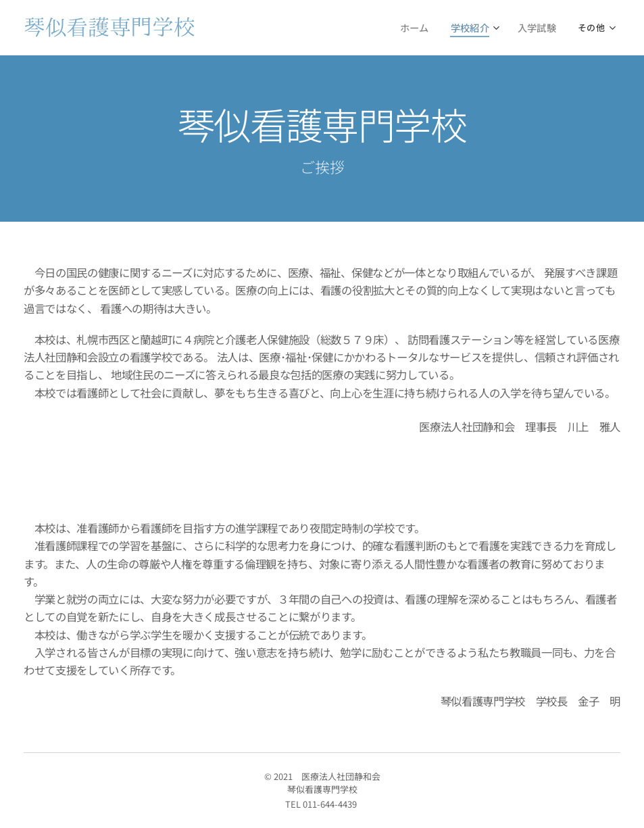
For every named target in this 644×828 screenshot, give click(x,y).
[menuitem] (277, 28)
